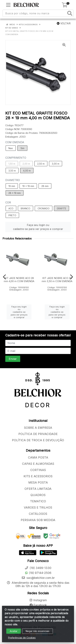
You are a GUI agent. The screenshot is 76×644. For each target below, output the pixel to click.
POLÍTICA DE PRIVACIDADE (38, 434)
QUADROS (38, 495)
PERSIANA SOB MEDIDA (38, 520)
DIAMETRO (13, 180)
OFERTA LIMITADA (38, 489)
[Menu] (8, 5)
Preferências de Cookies (22, 640)
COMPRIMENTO (16, 158)
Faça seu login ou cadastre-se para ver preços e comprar (38, 227)
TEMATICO (38, 501)
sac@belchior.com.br (38, 578)
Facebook (38, 605)
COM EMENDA (15, 142)
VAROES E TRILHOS (38, 507)
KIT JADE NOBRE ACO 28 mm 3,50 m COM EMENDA (57, 280)
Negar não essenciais (38, 633)
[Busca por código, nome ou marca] (35, 13)
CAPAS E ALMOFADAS (38, 464)
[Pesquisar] (70, 13)
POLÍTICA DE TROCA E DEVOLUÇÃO (38, 440)
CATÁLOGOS (38, 514)
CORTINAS (38, 470)
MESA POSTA (38, 482)
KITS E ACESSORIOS (38, 476)
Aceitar (14, 633)
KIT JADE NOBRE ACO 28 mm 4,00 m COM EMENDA (19, 280)
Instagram (38, 600)
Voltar (64, 23)
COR (8, 202)
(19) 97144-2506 (38, 573)
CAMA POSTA (38, 457)
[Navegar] (4, 277)
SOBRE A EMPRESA (38, 428)
